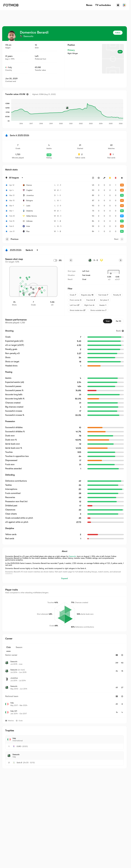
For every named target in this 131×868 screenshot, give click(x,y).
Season (19, 647)
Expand (65, 578)
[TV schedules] (103, 5)
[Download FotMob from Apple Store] (118, 5)
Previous (12, 239)
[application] (67, 112)
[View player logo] (12, 36)
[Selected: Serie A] (32, 250)
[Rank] (120, 331)
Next (119, 239)
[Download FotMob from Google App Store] (124, 5)
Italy (9, 67)
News (89, 5)
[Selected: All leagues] (16, 178)
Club (8, 647)
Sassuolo (72, 556)
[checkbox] (55, 260)
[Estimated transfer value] (27, 94)
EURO (19, 746)
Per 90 (118, 321)
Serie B (19, 763)
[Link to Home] (11, 5)
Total (108, 321)
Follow (118, 33)
